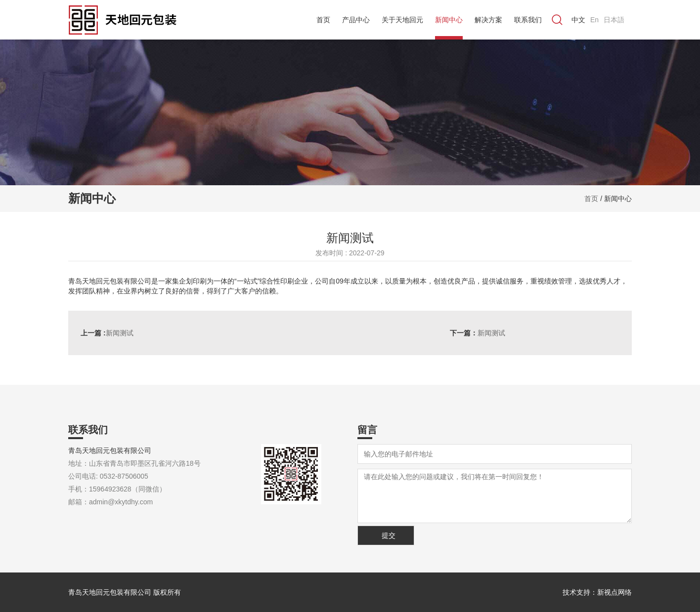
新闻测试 (107, 333)
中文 (578, 20)
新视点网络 (614, 592)
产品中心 (356, 20)
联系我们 (528, 20)
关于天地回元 (402, 20)
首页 (323, 20)
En (594, 20)
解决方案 (488, 20)
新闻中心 (449, 20)
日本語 (614, 20)
